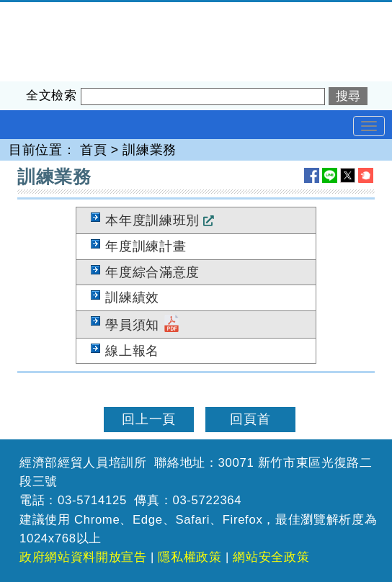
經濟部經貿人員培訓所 (67, 12)
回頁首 (250, 419)
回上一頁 (149, 419)
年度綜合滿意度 (152, 272)
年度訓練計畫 (146, 246)
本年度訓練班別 (152, 220)
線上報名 (132, 351)
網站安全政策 (271, 557)
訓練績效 (132, 297)
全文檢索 (52, 95)
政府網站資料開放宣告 (83, 557)
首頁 (93, 150)
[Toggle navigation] (369, 126)
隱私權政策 (190, 557)
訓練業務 (150, 150)
